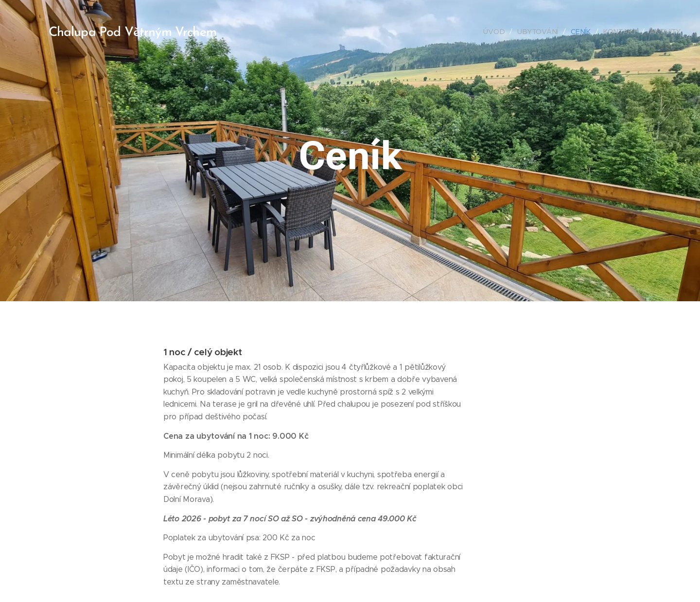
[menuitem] (496, 32)
